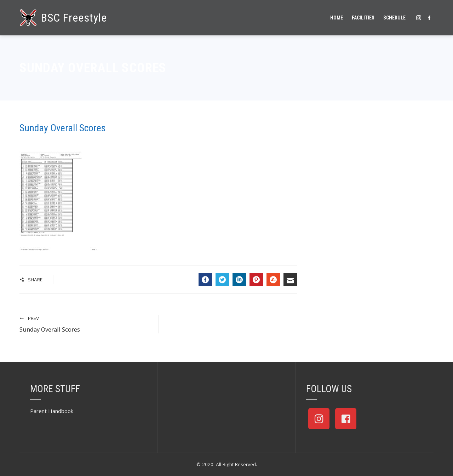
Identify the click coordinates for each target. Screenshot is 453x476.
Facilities (363, 18)
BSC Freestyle (74, 18)
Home (337, 18)
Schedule (394, 18)
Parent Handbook (52, 411)
